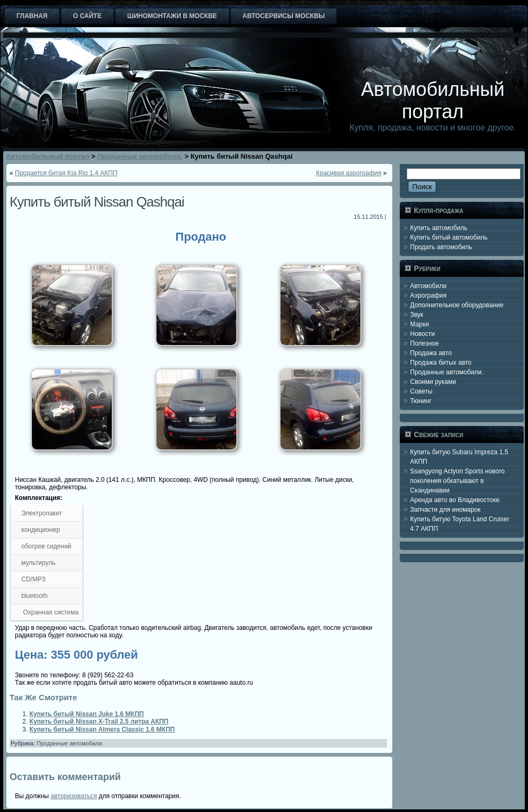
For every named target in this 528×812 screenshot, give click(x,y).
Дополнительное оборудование (457, 305)
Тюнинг (421, 401)
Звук (417, 315)
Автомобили (428, 286)
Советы (422, 391)
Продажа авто (431, 353)
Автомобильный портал (433, 100)
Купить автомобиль (439, 228)
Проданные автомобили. (70, 743)
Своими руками (433, 382)
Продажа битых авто (441, 363)
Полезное (425, 343)
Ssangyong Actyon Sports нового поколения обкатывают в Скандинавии (458, 481)
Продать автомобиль (442, 247)
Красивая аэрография (349, 173)
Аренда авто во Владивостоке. (456, 500)
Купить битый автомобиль (449, 237)
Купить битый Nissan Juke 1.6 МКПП (86, 714)
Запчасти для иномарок (445, 510)
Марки (420, 324)
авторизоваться (74, 796)
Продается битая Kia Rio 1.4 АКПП (66, 173)
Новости (423, 334)
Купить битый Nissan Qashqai (97, 202)
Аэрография (429, 296)
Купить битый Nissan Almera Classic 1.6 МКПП (102, 729)
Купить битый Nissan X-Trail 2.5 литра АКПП (99, 721)
